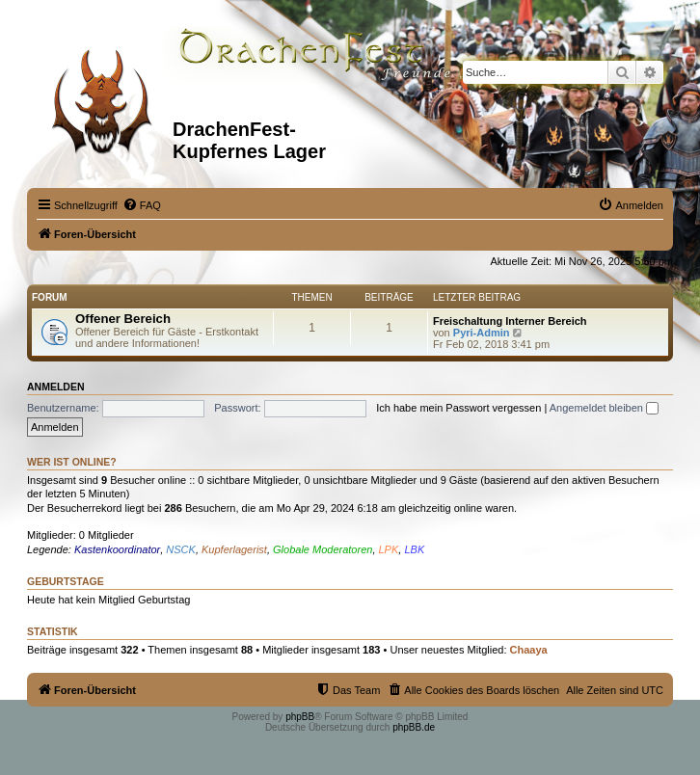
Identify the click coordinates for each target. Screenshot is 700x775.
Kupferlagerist (234, 549)
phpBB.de (414, 727)
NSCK (181, 549)
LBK (414, 549)
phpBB (300, 717)
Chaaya (529, 650)
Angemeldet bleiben (604, 408)
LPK (389, 549)
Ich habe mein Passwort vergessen (458, 408)
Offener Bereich (123, 319)
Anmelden (56, 387)
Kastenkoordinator (117, 549)
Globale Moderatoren (323, 549)
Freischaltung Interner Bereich (510, 321)
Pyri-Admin (482, 333)
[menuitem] (142, 205)
